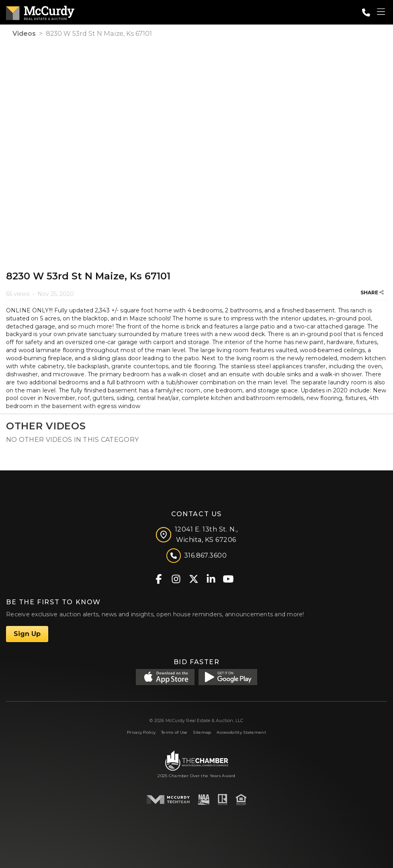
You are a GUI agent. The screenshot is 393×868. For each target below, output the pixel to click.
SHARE (372, 292)
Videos (24, 34)
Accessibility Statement (241, 732)
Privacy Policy (141, 732)
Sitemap (202, 732)
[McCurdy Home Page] (40, 11)
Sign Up (27, 634)
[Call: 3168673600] (366, 12)
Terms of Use (174, 732)
